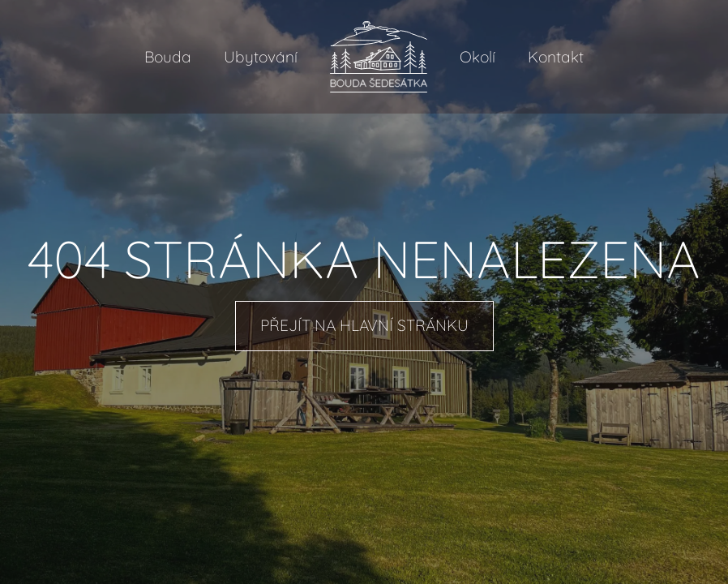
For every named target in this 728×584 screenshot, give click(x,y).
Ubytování (261, 57)
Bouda (168, 57)
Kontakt (556, 57)
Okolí (477, 57)
